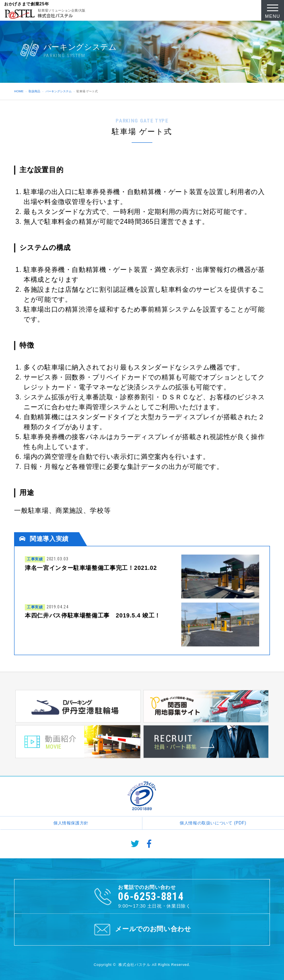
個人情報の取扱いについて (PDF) (213, 823)
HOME (19, 91)
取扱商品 (34, 91)
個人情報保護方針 (71, 823)
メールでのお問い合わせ (142, 930)
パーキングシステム (59, 91)
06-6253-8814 (151, 896)
